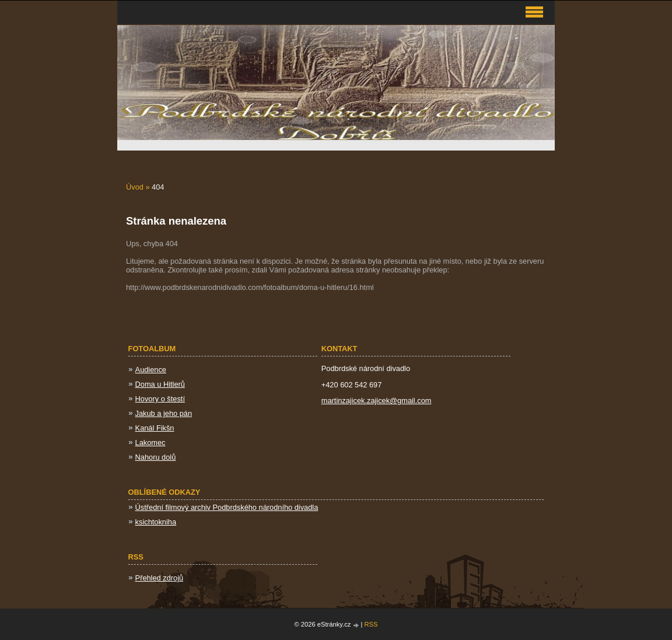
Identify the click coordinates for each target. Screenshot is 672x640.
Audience (151, 370)
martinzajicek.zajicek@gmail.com (377, 401)
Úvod (135, 187)
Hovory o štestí (160, 399)
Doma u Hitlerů (160, 384)
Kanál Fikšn (155, 428)
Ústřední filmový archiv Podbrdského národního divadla (227, 507)
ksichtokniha (156, 522)
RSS (371, 624)
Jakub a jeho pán (164, 413)
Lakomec (150, 443)
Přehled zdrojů (160, 578)
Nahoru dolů (156, 457)
